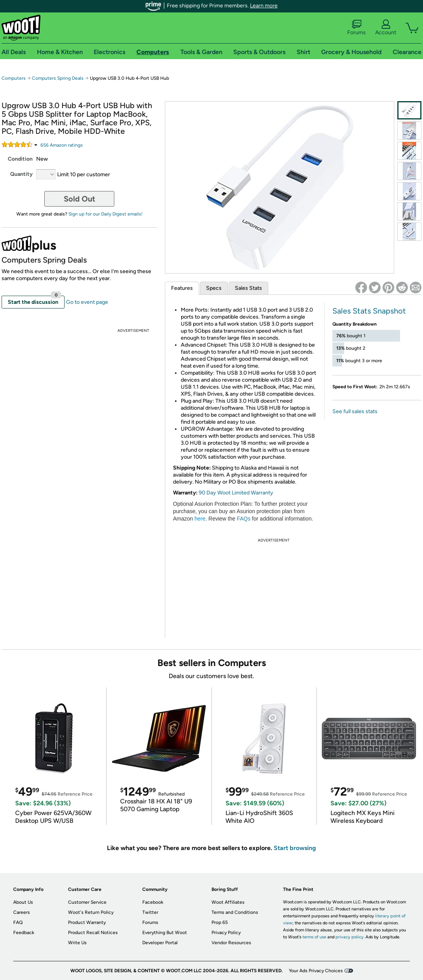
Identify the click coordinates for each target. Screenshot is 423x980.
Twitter (150, 912)
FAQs (244, 519)
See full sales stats (355, 411)
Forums (357, 28)
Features (182, 288)
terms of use (314, 937)
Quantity (21, 174)
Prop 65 (220, 922)
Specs (214, 288)
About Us (23, 902)
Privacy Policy (226, 933)
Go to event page (87, 302)
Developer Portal (160, 943)
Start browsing (295, 848)
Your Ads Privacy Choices (316, 971)
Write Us (77, 943)
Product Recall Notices (93, 933)
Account (386, 28)
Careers (22, 912)
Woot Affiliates (228, 902)
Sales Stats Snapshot (369, 311)
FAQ (18, 922)
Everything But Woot (165, 933)
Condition (20, 159)
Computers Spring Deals (58, 78)
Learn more (264, 6)
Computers (14, 78)
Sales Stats (248, 288)
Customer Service (87, 902)
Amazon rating (62, 145)
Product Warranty (87, 922)
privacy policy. (350, 937)
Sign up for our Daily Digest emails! (106, 214)
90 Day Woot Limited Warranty (236, 493)
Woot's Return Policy (91, 912)
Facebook (153, 902)
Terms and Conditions (235, 912)
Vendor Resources (231, 943)
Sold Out (80, 199)
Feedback (24, 933)
